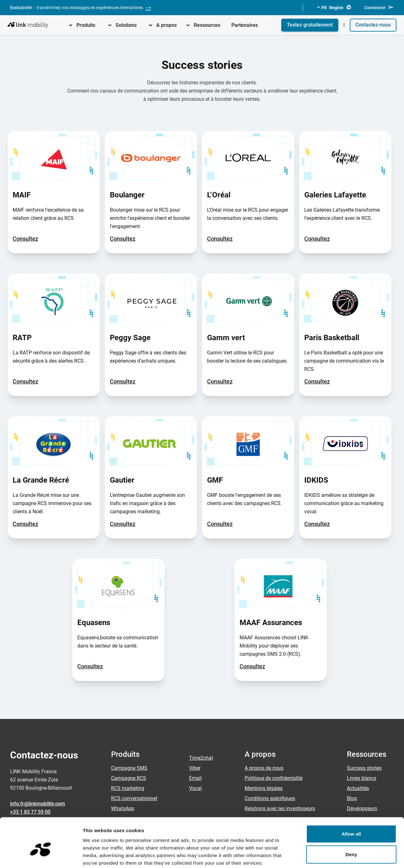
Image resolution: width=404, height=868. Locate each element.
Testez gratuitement (310, 25)
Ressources (207, 25)
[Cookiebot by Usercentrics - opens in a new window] (41, 856)
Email (195, 778)
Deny (351, 822)
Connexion (379, 7)
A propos (166, 25)
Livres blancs (362, 778)
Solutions (126, 25)
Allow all (351, 801)
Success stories (364, 768)
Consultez (25, 239)
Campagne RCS (129, 778)
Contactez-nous (373, 25)
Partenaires (245, 25)
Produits (86, 25)
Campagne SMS (129, 768)
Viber (195, 768)
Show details (331, 856)
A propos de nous (264, 768)
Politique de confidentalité (273, 778)
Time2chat (201, 758)
